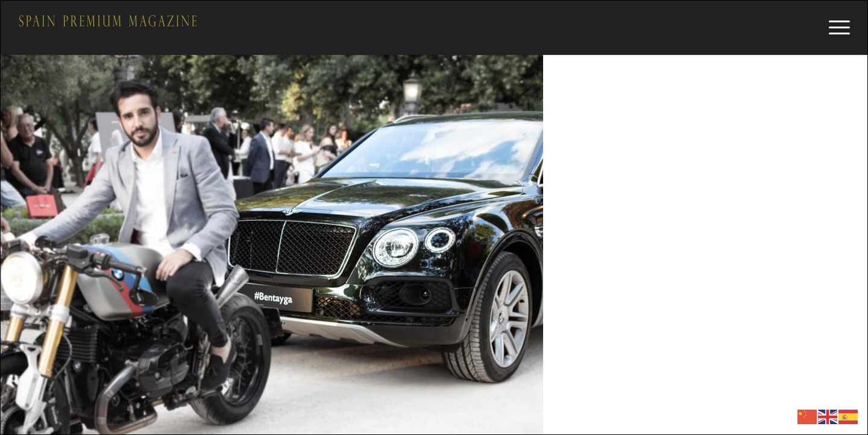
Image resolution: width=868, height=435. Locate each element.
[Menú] (835, 28)
